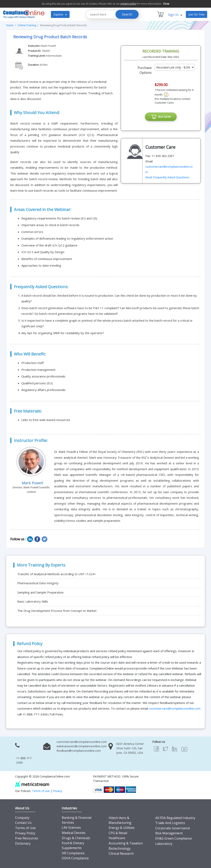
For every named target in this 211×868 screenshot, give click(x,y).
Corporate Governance (173, 828)
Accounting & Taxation (126, 843)
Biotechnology (120, 848)
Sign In (175, 15)
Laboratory (164, 844)
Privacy (58, 791)
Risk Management (169, 833)
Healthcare (117, 838)
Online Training (27, 25)
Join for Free (197, 14)
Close (166, 4)
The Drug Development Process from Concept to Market (57, 611)
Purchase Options (145, 70)
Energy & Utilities (122, 828)
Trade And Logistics (170, 823)
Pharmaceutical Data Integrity (38, 583)
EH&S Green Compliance (174, 838)
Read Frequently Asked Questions (167, 178)
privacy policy (128, 4)
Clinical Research (121, 853)
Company (22, 818)
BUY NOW (161, 117)
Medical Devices (74, 833)
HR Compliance (73, 853)
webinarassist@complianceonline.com (82, 746)
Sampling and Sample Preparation (40, 592)
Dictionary (23, 843)
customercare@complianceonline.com (175, 708)
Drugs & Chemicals (76, 838)
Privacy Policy (25, 833)
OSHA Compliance (75, 858)
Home (10, 25)
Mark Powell (48, 46)
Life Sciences (71, 827)
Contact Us (23, 823)
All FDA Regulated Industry (175, 818)
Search (127, 14)
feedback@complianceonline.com (79, 751)
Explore (60, 14)
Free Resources (27, 838)
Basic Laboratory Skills (33, 601)
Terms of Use (25, 828)
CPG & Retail (118, 833)
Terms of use (41, 791)
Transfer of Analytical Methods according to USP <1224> (57, 574)
